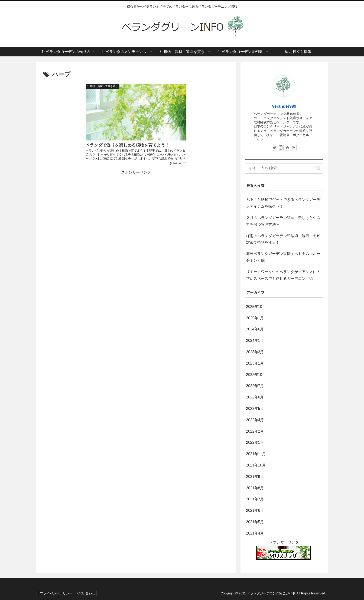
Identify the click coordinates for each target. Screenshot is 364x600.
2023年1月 (255, 363)
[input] (284, 168)
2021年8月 (255, 488)
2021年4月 (255, 533)
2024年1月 (255, 341)
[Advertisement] (136, 190)
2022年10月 (256, 375)
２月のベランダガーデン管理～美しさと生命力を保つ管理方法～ (283, 221)
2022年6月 (255, 397)
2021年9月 (255, 477)
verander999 (284, 106)
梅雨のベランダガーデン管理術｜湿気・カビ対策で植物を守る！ (283, 239)
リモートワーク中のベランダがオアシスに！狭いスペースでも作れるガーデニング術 (283, 275)
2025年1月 (255, 318)
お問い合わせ (88, 593)
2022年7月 (255, 386)
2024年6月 (255, 329)
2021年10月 (256, 465)
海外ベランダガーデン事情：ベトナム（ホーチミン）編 (283, 257)
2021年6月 (255, 510)
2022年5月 (255, 409)
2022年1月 (255, 442)
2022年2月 (255, 431)
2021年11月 (256, 454)
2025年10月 (256, 307)
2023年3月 (255, 352)
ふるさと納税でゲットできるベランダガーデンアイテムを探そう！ (283, 203)
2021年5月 (255, 522)
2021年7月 (255, 499)
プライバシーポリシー (57, 593)
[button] (318, 168)
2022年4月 (255, 420)
